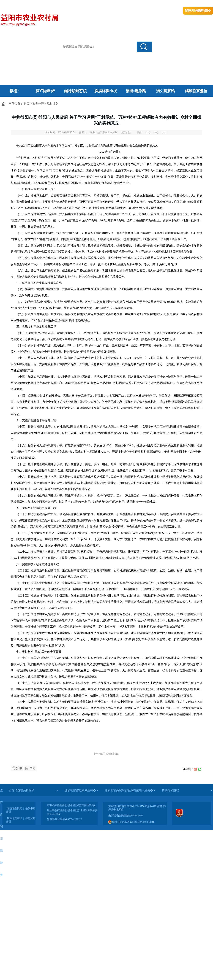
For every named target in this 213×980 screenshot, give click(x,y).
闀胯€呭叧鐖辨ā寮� (198, 11)
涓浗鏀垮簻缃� (10, 4)
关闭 (32, 768)
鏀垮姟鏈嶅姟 (75, 91)
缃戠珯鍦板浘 (14, 808)
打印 (19, 768)
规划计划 (53, 104)
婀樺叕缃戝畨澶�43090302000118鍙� (131, 822)
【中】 (156, 132)
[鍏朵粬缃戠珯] (187, 790)
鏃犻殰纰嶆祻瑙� (202, 4)
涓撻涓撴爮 (136, 91)
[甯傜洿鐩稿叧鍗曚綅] (33, 790)
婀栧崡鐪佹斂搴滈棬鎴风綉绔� (40, 4)
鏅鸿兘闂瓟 (182, 4)
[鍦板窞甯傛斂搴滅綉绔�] (81, 790)
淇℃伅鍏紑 (45, 91)
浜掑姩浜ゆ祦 (106, 91)
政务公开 (38, 104)
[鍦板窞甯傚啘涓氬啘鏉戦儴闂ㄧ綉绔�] (130, 790)
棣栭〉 (15, 91)
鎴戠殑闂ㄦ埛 (152, 4)
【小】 (164, 132)
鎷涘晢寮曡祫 (196, 91)
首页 (27, 104)
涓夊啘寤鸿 (166, 91)
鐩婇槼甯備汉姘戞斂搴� (75, 4)
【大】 (148, 132)
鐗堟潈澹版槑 (14, 818)
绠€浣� (167, 4)
